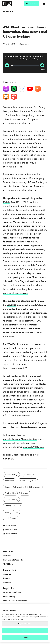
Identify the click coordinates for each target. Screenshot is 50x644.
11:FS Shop (8, 564)
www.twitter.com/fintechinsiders (20, 439)
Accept (25, 638)
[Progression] (25, 65)
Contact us (8, 582)
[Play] (7, 65)
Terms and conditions (12, 592)
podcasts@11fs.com (34, 447)
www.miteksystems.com (15, 293)
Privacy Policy (9, 596)
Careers (7, 578)
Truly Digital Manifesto (13, 560)
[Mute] (42, 65)
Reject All (25, 631)
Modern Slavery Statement (15, 601)
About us (7, 574)
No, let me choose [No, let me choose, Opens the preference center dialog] (25, 624)
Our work (7, 556)
